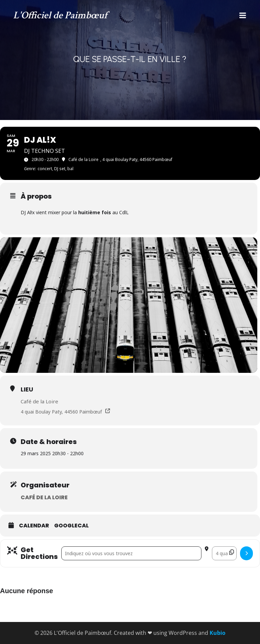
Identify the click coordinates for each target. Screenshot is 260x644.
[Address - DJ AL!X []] (131, 553)
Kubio (218, 633)
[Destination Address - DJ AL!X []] (224, 553)
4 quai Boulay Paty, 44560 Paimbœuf (61, 412)
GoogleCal (71, 526)
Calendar (34, 526)
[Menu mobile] (243, 16)
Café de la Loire (39, 401)
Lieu (27, 389)
